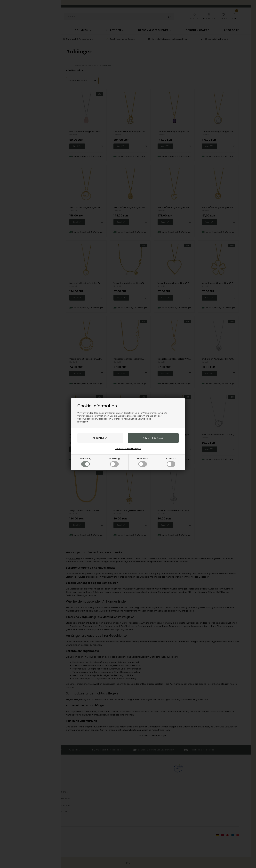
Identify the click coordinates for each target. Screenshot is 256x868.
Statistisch (171, 462)
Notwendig (85, 462)
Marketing (114, 462)
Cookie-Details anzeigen (128, 449)
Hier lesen (83, 422)
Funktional (143, 462)
